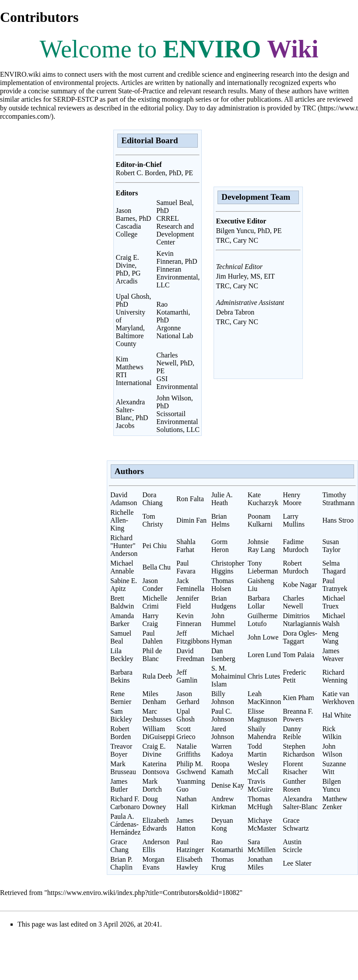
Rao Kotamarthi (227, 846)
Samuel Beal (121, 637)
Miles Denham (154, 698)
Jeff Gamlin (187, 676)
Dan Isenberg (223, 655)
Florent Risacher (295, 768)
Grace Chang (119, 846)
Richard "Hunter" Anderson (124, 546)
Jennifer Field (188, 602)
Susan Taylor (331, 546)
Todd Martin (257, 750)
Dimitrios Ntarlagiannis (302, 620)
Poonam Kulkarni (260, 520)
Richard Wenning (335, 676)
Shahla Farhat (186, 546)
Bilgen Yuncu (332, 785)
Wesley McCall (258, 768)
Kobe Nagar (300, 585)
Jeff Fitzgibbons (193, 637)
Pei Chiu (154, 546)
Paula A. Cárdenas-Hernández (125, 824)
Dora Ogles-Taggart (300, 637)
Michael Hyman (223, 637)
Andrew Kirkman (224, 803)
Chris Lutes (264, 676)
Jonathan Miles (260, 863)
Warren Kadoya (222, 750)
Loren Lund (264, 655)
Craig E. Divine (154, 750)
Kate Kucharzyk (263, 499)
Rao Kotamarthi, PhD (173, 312)
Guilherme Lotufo (263, 620)
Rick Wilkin (332, 733)
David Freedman (190, 655)
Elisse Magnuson (263, 715)
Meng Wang (330, 637)
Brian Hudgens (224, 602)
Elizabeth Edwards (155, 824)
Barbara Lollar (259, 602)
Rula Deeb (157, 676)
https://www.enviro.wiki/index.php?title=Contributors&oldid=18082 (144, 893)
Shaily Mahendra (262, 733)
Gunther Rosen (294, 785)
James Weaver (333, 655)
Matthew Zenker (335, 803)
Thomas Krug (223, 863)
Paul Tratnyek (335, 585)
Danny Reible (292, 733)
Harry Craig (150, 620)
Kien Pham (298, 698)
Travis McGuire (260, 785)
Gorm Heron (220, 546)
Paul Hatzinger (190, 846)
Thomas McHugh (260, 803)
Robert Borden (121, 733)
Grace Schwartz (296, 824)
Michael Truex (333, 602)
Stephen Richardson (299, 750)
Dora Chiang (152, 499)
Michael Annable (122, 567)
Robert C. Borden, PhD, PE (154, 173)
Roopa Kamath (223, 768)
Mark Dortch (152, 785)
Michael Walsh (333, 620)
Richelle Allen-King (122, 520)
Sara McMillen (262, 846)
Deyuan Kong (222, 824)
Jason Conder (153, 585)
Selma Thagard (334, 567)
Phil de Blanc (152, 655)
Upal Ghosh (186, 715)
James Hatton (186, 824)
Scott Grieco (186, 733)
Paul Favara (186, 567)
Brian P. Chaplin (121, 863)
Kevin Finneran (189, 620)
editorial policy (161, 108)
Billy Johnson (223, 698)
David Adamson (124, 499)
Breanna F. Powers (298, 715)
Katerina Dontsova (156, 768)
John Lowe (263, 637)
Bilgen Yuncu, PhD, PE (249, 231)
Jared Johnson (223, 733)
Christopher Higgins (228, 567)
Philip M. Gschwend (191, 768)
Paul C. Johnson (223, 715)
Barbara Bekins (121, 676)
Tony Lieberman (263, 567)
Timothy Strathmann (338, 499)
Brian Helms (221, 520)
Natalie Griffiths (188, 750)
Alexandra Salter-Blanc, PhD (132, 410)
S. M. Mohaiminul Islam (229, 676)
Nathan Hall (186, 803)
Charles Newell (293, 602)
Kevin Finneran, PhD (177, 257)
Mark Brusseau (123, 768)
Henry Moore (292, 499)
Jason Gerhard (188, 698)
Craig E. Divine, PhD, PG (128, 265)
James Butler (119, 785)
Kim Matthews (129, 363)
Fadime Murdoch (296, 546)
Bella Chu (156, 567)
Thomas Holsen (223, 585)
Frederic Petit (294, 676)
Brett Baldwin (122, 602)
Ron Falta (190, 499)
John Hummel (224, 620)
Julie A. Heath (222, 499)
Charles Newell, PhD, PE (175, 363)
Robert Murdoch (296, 567)
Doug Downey (154, 803)
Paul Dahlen (152, 637)
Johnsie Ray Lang (261, 546)
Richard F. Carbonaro (125, 803)
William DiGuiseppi (158, 733)
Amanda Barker (122, 620)
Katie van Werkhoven (338, 698)
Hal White (337, 715)
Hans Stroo (338, 520)
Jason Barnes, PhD (133, 214)
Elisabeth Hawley (190, 863)
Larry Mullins (294, 520)
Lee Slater (297, 863)
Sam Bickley (121, 715)
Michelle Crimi (155, 602)
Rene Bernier (121, 698)
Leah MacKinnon (264, 698)
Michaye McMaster (262, 824)
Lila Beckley (122, 655)
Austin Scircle (292, 846)
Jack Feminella (190, 585)
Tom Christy (153, 520)
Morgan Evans (153, 863)
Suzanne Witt (334, 768)
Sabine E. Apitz (124, 585)
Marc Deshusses (157, 715)
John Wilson (332, 750)
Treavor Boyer (121, 750)
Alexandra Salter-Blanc (300, 803)
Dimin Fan (191, 520)
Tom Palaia (298, 655)
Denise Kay (228, 785)
